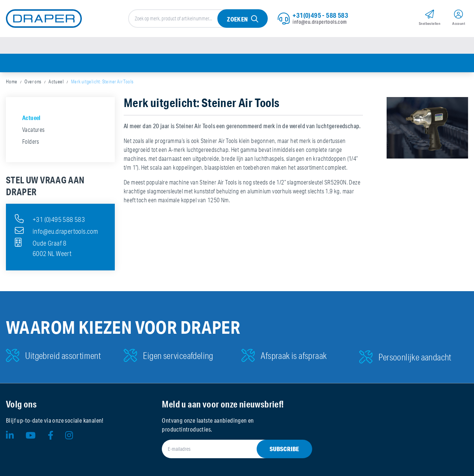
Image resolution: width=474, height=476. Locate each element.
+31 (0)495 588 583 (50, 219)
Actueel (56, 81)
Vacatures (34, 130)
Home (12, 81)
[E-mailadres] (228, 449)
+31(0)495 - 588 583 (320, 15)
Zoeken (237, 19)
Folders (31, 142)
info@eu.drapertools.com (320, 22)
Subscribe (284, 449)
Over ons (33, 81)
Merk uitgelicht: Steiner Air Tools (102, 81)
